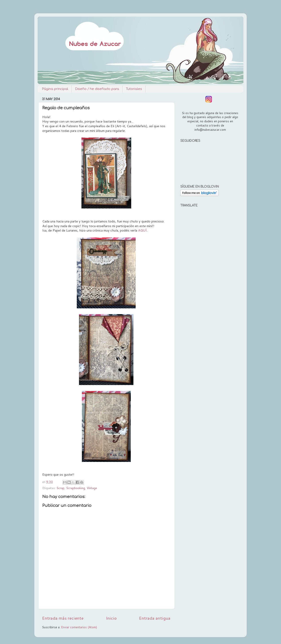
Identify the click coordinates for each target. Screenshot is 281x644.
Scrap (60, 488)
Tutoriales (134, 89)
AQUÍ (142, 230)
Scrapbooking (76, 488)
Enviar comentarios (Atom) (79, 627)
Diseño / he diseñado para (97, 89)
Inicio (111, 618)
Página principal (55, 89)
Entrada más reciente (63, 618)
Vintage (92, 488)
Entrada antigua (155, 618)
